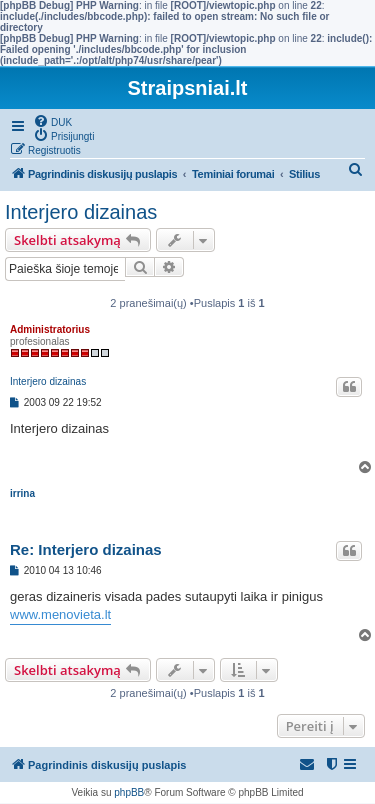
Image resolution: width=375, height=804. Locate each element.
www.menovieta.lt (60, 614)
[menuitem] (52, 121)
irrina (22, 493)
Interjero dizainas (81, 212)
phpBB (129, 792)
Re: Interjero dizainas (86, 549)
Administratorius (50, 329)
